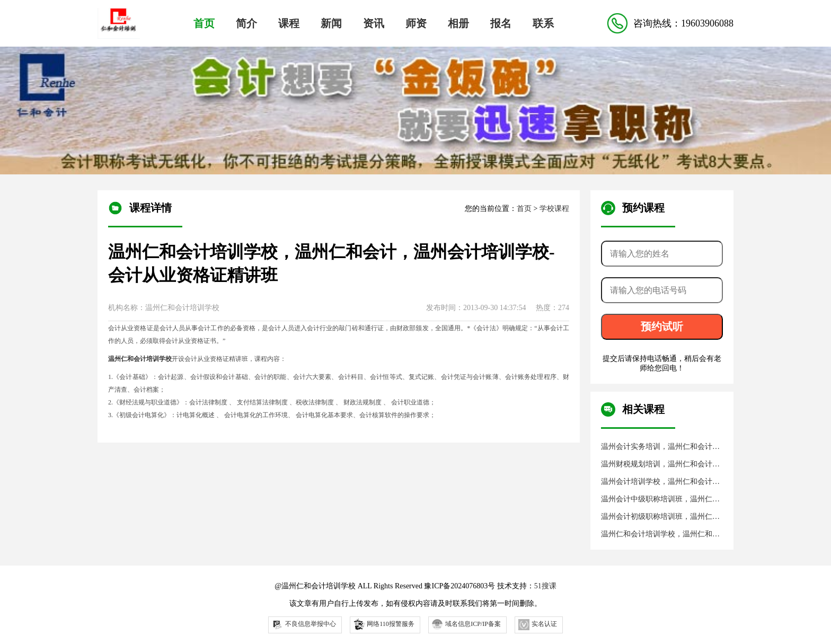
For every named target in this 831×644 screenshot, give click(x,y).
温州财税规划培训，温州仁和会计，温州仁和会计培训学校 (660, 465)
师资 (416, 23)
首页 (204, 23)
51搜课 (545, 586)
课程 (289, 23)
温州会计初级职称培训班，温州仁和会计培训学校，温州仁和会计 (660, 517)
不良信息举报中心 (304, 625)
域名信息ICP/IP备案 (466, 624)
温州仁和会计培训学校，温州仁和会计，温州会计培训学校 (660, 535)
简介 (246, 23)
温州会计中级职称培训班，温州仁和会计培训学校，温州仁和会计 (660, 500)
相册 (458, 23)
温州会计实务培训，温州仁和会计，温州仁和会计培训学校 (660, 447)
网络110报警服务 (383, 624)
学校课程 (554, 209)
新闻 (331, 23)
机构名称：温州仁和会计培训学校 (164, 308)
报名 (501, 23)
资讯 (374, 23)
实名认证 (538, 625)
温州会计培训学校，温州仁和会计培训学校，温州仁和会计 (660, 482)
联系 (543, 23)
